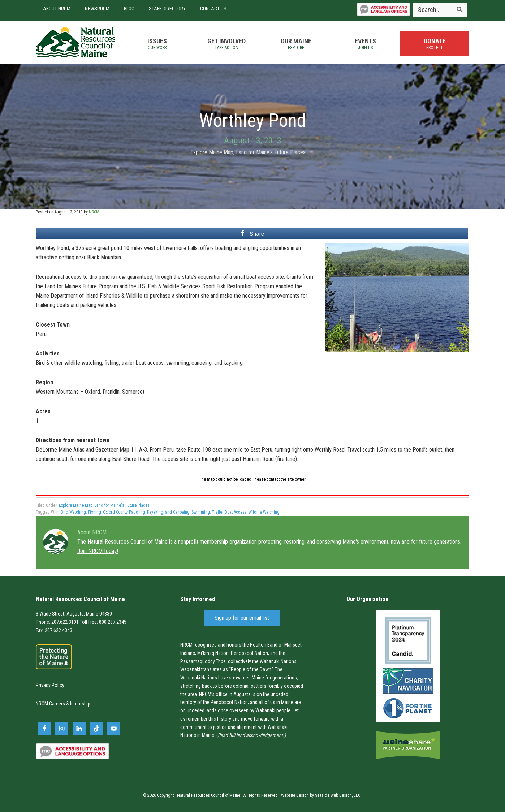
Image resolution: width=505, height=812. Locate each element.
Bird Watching (73, 512)
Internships (81, 704)
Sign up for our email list (242, 618)
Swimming (201, 512)
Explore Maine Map (212, 152)
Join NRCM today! (98, 551)
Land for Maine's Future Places (271, 152)
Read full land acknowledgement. (251, 735)
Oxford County (115, 512)
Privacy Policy (50, 685)
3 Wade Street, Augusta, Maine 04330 (74, 614)
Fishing (94, 512)
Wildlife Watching (264, 512)
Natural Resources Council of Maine (75, 42)
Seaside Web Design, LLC (338, 795)
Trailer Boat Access (229, 512)
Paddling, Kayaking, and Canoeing (159, 512)
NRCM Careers (50, 704)
